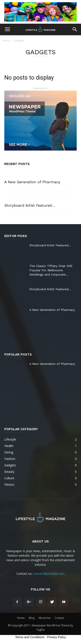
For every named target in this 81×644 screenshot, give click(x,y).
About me (44, 618)
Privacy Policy (56, 637)
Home (6, 41)
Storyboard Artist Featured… (30, 205)
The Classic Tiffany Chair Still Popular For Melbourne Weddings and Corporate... (51, 270)
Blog (32, 618)
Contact (59, 618)
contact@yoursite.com (49, 574)
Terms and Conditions (30, 637)
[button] (75, 29)
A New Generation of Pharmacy (32, 182)
